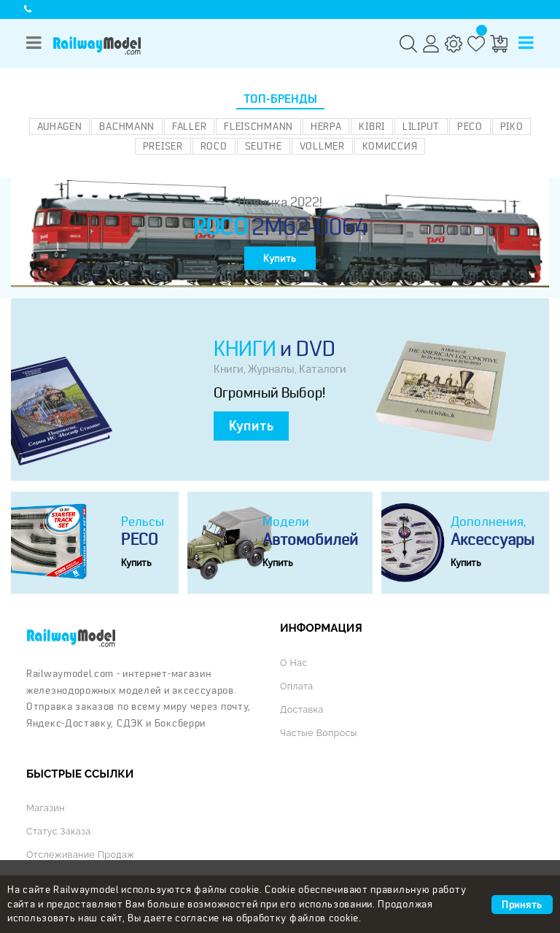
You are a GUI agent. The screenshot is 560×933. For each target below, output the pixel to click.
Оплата (296, 686)
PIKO (512, 126)
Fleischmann (258, 126)
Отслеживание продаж (80, 855)
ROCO (214, 146)
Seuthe (264, 146)
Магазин (46, 808)
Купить (280, 258)
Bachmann (127, 126)
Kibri (372, 126)
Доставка (302, 709)
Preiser (163, 146)
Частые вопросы (319, 733)
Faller (189, 126)
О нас (293, 663)
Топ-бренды (280, 99)
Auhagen (60, 126)
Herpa (326, 126)
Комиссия (390, 146)
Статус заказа (58, 831)
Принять (522, 905)
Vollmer (322, 146)
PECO (470, 126)
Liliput (421, 126)
